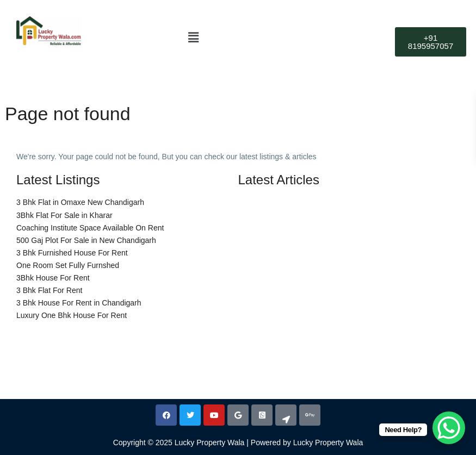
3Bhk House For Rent (53, 278)
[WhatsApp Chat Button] (449, 428)
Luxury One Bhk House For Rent (72, 315)
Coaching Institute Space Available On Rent (90, 228)
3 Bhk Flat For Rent (49, 290)
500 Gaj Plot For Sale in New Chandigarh (86, 240)
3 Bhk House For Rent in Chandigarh (79, 303)
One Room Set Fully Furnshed (68, 265)
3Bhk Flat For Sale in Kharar (64, 215)
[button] (194, 38)
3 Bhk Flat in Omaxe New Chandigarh (80, 202)
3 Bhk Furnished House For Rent (72, 253)
